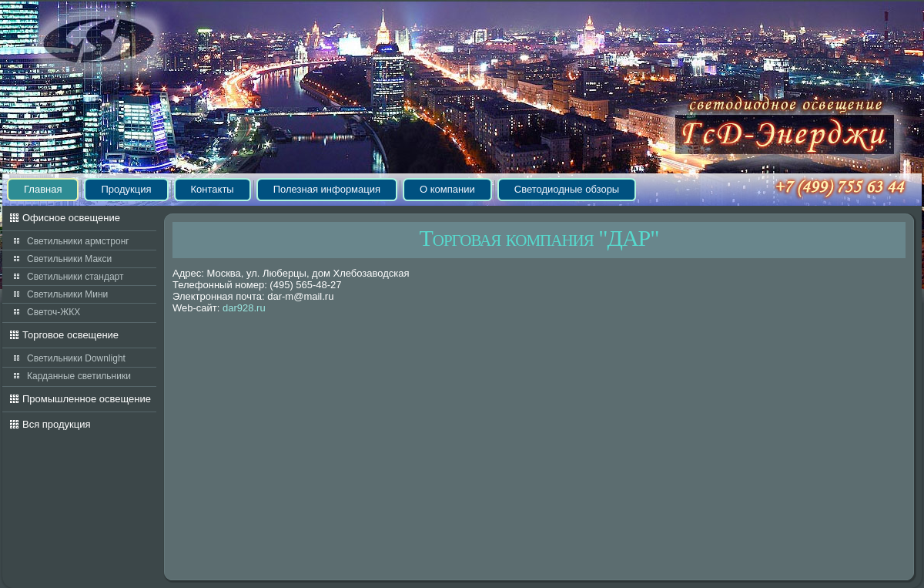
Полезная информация (327, 189)
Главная (43, 189)
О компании (447, 189)
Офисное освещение (71, 218)
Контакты (213, 189)
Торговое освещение (70, 335)
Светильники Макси (69, 259)
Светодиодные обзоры (567, 189)
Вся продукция (57, 424)
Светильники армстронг (78, 241)
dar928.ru (244, 308)
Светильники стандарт (75, 277)
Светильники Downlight (76, 358)
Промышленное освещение (87, 399)
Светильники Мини (67, 294)
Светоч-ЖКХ (54, 312)
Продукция (126, 189)
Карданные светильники (79, 376)
